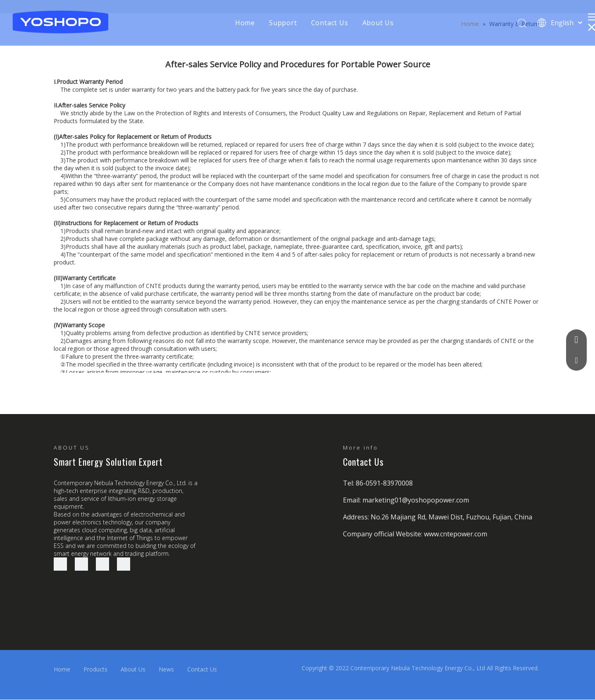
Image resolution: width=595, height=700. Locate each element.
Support (283, 23)
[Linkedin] (81, 564)
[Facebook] (60, 564)
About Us (378, 23)
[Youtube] (124, 564)
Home (245, 23)
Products (95, 669)
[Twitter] (102, 564)
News (166, 669)
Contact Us (330, 23)
